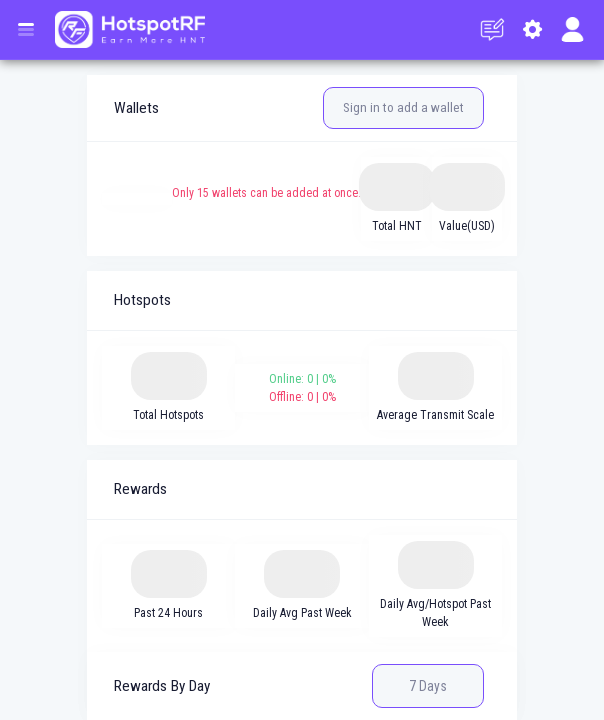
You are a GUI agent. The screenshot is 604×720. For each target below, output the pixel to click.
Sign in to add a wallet (403, 107)
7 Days (428, 686)
